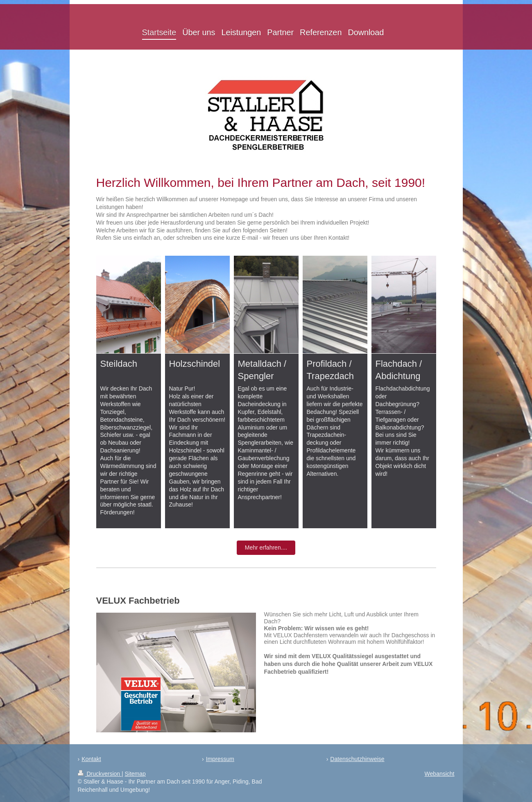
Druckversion (100, 774)
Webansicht (440, 774)
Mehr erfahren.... (266, 548)
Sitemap (135, 774)
